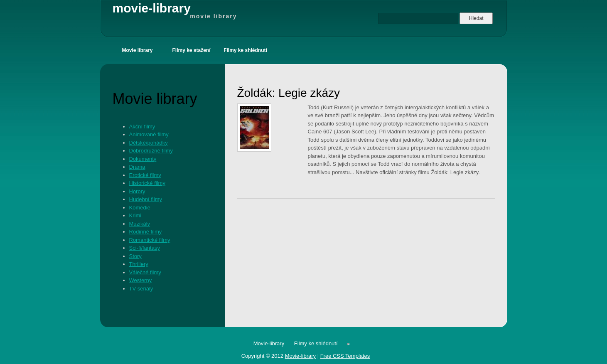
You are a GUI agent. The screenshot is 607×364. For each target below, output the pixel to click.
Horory (137, 191)
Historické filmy (147, 183)
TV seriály (141, 289)
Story (135, 256)
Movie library (137, 50)
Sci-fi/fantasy (145, 248)
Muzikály (140, 224)
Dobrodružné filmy (151, 151)
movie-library (175, 11)
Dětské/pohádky (149, 143)
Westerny (141, 280)
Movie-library (269, 343)
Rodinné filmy (146, 232)
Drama (137, 167)
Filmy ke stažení (191, 50)
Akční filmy (142, 127)
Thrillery (139, 264)
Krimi (135, 215)
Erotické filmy (145, 175)
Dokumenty (143, 159)
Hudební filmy (146, 199)
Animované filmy (149, 134)
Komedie (140, 208)
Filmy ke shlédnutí (245, 50)
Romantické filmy (150, 240)
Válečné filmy (145, 272)
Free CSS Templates (345, 356)
